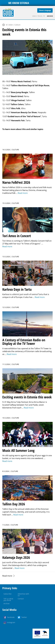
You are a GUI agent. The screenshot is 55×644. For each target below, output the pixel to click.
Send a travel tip (39, 16)
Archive (50, 16)
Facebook (11, 617)
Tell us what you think (8, 599)
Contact (21, 599)
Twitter (24, 617)
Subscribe (8, 594)
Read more (7, 576)
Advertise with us (23, 595)
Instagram (11, 622)
